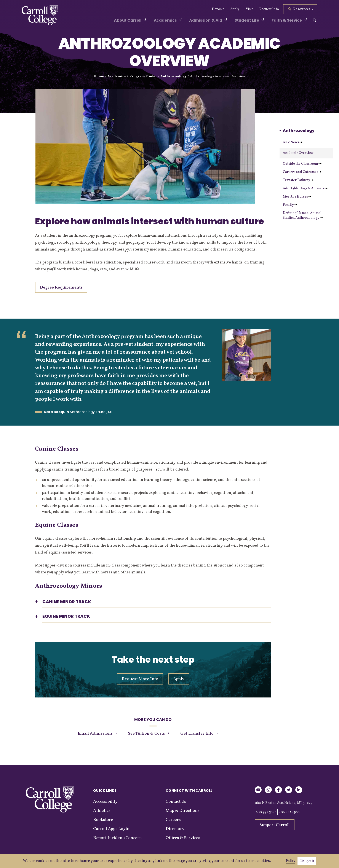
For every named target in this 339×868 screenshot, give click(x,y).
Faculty (290, 205)
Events (175, 9)
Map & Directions (183, 811)
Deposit (218, 9)
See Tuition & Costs (148, 734)
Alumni (123, 9)
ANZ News (293, 142)
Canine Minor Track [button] (67, 602)
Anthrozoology (173, 77)
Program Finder (143, 77)
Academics (117, 77)
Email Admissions (97, 734)
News (159, 9)
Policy (291, 861)
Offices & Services (183, 838)
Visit (249, 9)
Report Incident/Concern (118, 838)
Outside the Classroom (302, 164)
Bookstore (103, 820)
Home (99, 77)
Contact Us (176, 802)
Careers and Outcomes (302, 172)
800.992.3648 (266, 812)
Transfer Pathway (298, 180)
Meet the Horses (297, 197)
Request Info (269, 9)
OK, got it (307, 861)
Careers (173, 820)
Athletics (142, 9)
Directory (175, 829)
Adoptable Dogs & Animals (305, 188)
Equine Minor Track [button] (66, 616)
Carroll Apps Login (111, 829)
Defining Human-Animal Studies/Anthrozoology (303, 215)
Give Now (103, 9)
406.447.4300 (289, 812)
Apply (235, 9)
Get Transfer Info (199, 734)
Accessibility (105, 802)
